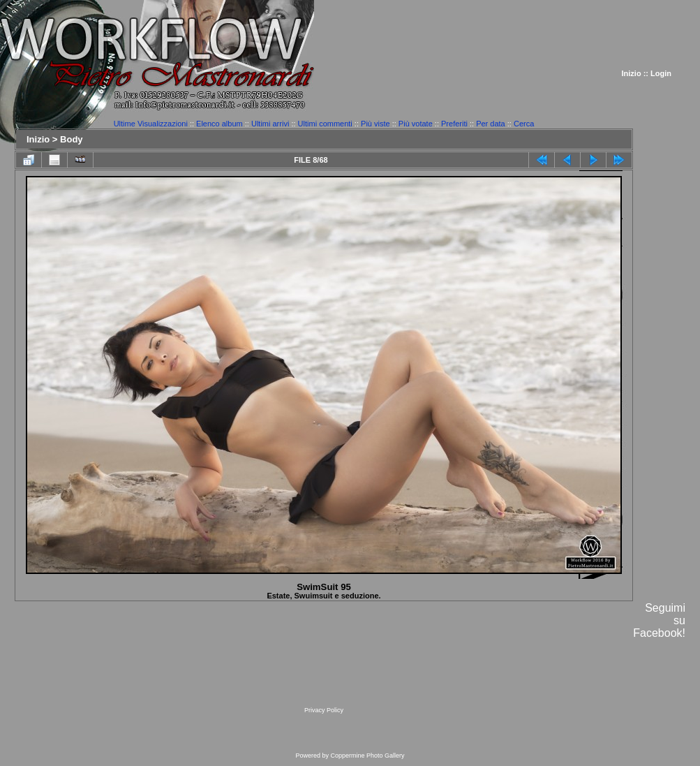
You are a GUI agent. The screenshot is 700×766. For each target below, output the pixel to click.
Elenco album (219, 124)
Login (661, 73)
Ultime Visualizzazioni (151, 124)
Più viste (375, 124)
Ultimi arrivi (270, 124)
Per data (491, 124)
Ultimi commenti (325, 124)
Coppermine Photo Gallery (367, 756)
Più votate (416, 124)
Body (72, 139)
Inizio (632, 73)
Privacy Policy (324, 710)
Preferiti (454, 124)
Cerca (524, 124)
